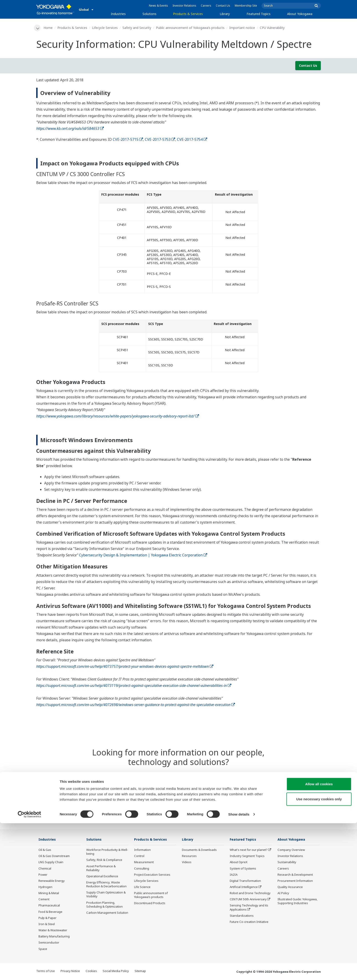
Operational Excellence (102, 877)
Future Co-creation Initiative (249, 922)
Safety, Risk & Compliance (104, 860)
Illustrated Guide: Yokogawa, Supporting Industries (298, 902)
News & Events (158, 6)
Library (225, 14)
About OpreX (239, 863)
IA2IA (234, 875)
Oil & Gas (45, 850)
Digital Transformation (245, 881)
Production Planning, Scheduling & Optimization (105, 905)
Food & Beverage (50, 912)
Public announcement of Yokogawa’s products (191, 28)
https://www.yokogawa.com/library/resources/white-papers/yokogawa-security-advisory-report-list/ (118, 417)
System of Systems (243, 869)
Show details (239, 971)
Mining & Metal (49, 893)
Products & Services (188, 14)
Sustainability (287, 863)
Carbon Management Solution (107, 913)
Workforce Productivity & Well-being (107, 852)
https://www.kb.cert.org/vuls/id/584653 (70, 129)
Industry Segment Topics (247, 856)
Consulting (142, 869)
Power (43, 875)
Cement (44, 900)
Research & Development (295, 875)
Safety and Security (138, 28)
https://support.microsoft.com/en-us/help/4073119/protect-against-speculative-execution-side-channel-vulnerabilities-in (134, 686)
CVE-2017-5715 (128, 140)
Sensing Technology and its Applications (249, 908)
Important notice (243, 28)
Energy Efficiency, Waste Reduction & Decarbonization (106, 885)
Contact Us (223, 6)
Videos (187, 863)
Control (139, 856)
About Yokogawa (300, 14)
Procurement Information (295, 881)
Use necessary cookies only (319, 956)
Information (142, 850)
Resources (189, 856)
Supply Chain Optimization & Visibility (106, 895)
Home (49, 28)
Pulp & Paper (47, 918)
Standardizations (242, 916)
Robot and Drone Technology (250, 893)
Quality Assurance (290, 887)
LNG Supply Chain (51, 863)
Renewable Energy (52, 881)
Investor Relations (184, 6)
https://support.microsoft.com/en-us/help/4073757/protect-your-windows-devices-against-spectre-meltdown (125, 667)
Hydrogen (45, 887)
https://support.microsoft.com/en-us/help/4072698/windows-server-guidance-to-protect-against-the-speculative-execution (136, 705)
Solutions (149, 14)
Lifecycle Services (106, 28)
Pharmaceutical (49, 906)
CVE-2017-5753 (160, 140)
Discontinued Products (150, 904)
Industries (118, 14)
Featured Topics (259, 14)
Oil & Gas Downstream (54, 856)
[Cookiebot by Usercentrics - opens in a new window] (29, 971)
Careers (206, 6)
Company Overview (291, 850)
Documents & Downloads (199, 850)
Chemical (45, 869)
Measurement (144, 863)
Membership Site (246, 6)
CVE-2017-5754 (192, 140)
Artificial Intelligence (244, 887)
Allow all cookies (319, 941)
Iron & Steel (47, 924)
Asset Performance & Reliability (101, 869)
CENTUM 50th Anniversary (248, 900)
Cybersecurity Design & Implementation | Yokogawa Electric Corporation (143, 555)
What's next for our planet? (249, 850)
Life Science (142, 887)
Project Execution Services (152, 875)
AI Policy (283, 893)
